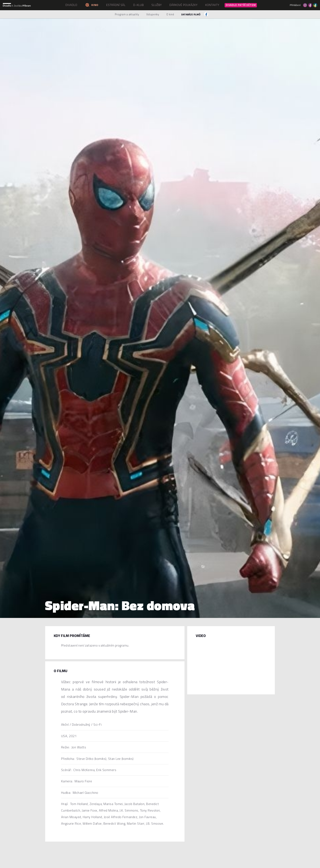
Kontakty (212, 5)
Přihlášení (295, 5)
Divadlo (71, 5)
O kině (170, 14)
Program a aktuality (127, 14)
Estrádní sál (116, 5)
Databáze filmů (191, 14)
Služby (157, 5)
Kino (92, 5)
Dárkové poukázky (183, 5)
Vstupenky (153, 14)
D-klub (139, 5)
